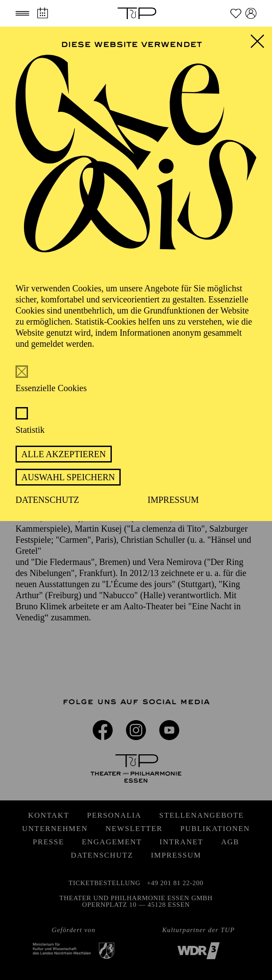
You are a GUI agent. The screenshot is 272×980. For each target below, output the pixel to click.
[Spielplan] (42, 13)
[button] (22, 13)
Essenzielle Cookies (51, 388)
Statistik (30, 430)
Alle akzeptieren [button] (64, 454)
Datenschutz (47, 500)
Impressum (173, 500)
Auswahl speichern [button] (68, 477)
